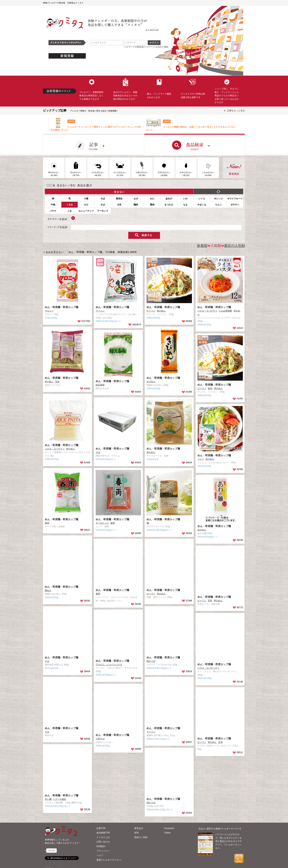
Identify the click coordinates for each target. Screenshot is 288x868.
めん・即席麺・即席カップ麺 (62, 307)
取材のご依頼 (141, 837)
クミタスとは (152, 30)
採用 (136, 833)
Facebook (169, 828)
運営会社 (139, 828)
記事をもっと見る (236, 111)
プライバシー (103, 851)
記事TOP (101, 828)
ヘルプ (100, 855)
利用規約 (101, 846)
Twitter (167, 833)
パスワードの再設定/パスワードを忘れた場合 (146, 47)
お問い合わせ (103, 842)
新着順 (202, 246)
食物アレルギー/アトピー (109, 860)
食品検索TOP (103, 833)
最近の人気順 (233, 246)
